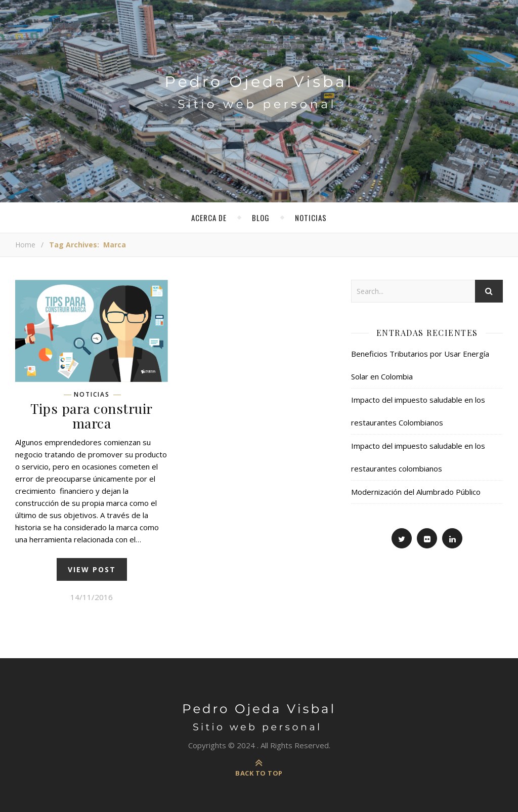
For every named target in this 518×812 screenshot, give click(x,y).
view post (92, 569)
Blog (261, 218)
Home (25, 245)
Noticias (311, 218)
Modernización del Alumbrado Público (416, 492)
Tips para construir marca (92, 416)
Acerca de (209, 218)
